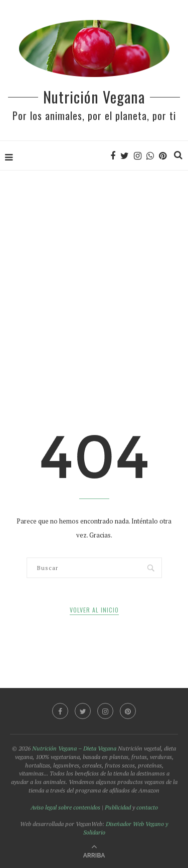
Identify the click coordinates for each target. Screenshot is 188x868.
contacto (147, 807)
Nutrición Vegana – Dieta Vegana (74, 748)
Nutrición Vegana (94, 97)
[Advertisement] (94, 270)
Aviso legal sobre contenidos (65, 807)
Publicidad (118, 807)
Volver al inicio (94, 610)
